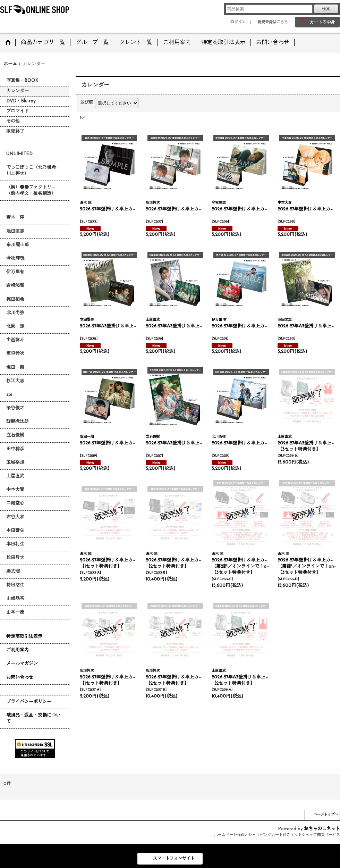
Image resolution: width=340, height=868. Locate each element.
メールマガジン (22, 664)
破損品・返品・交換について (33, 719)
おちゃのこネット (322, 829)
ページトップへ (326, 815)
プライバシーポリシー (29, 702)
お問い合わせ (20, 678)
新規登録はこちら (273, 22)
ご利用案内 (18, 650)
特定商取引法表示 (24, 637)
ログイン (238, 22)
